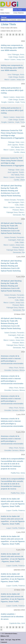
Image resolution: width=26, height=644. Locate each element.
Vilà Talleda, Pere (17, 147)
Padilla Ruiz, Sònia (18, 473)
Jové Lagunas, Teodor (16, 145)
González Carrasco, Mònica (15, 370)
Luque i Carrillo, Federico (16, 510)
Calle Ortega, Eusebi (16, 57)
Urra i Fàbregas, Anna (16, 54)
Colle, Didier (19, 205)
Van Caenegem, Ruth (16, 202)
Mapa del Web (16, 640)
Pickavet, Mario (18, 210)
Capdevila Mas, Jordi (17, 623)
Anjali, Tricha (20, 102)
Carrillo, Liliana (19, 152)
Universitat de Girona (11, 634)
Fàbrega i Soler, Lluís (16, 142)
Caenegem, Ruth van (16, 240)
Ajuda (2, 640)
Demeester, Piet (19, 215)
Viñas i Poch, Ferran (16, 368)
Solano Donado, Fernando (14, 200)
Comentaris (4, 642)
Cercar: (4, 17)
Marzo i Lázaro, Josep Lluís (15, 59)
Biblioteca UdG (5, 636)
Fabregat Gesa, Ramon (15, 212)
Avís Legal (8, 640)
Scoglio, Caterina (8, 102)
